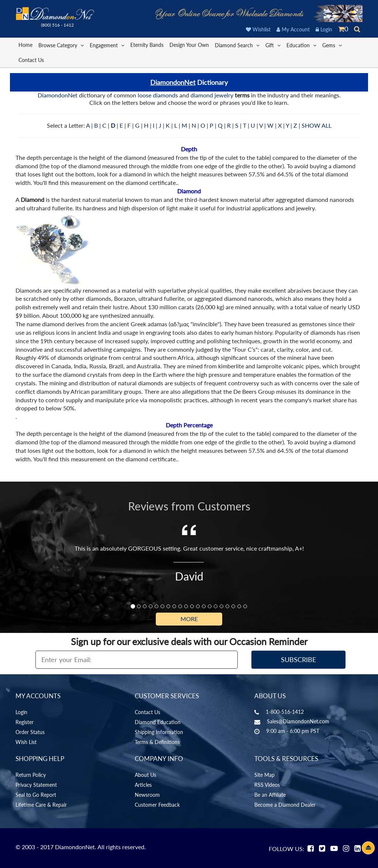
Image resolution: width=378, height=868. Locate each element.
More (189, 619)
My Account (293, 29)
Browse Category (61, 45)
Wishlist (258, 29)
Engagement (107, 45)
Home (25, 45)
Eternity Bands (147, 45)
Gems (332, 45)
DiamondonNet (173, 82)
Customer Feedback (157, 805)
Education (301, 45)
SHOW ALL (317, 125)
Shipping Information (159, 732)
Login (324, 29)
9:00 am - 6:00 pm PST (293, 731)
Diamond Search (237, 45)
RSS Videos (267, 785)
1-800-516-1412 (285, 712)
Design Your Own (189, 45)
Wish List (26, 742)
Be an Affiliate (270, 795)
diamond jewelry (212, 95)
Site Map (264, 775)
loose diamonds (158, 95)
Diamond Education (158, 722)
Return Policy (31, 775)
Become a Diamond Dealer (285, 805)
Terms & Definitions (157, 742)
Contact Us (31, 60)
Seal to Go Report (36, 795)
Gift (273, 45)
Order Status (30, 732)
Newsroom (147, 795)
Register (25, 722)
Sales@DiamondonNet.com (298, 721)
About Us (145, 775)
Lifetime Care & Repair (41, 805)
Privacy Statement (36, 785)
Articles (143, 785)
